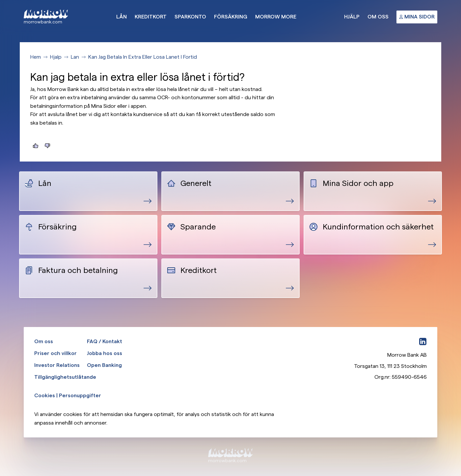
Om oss (378, 17)
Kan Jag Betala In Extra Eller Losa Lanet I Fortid (143, 57)
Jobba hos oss (105, 353)
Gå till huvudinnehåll (0, 0)
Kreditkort (151, 17)
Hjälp (352, 17)
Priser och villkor (55, 353)
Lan (75, 57)
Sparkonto (190, 17)
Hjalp (56, 57)
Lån (122, 17)
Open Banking (104, 365)
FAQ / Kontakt (105, 341)
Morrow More (276, 17)
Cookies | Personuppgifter (68, 395)
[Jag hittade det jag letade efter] (36, 146)
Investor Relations (57, 365)
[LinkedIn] (423, 342)
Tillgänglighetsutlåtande (65, 377)
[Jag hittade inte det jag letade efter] (47, 146)
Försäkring (231, 17)
